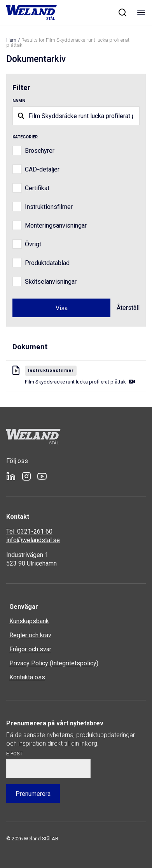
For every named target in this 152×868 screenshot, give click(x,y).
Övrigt (33, 244)
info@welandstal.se (33, 540)
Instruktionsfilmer (49, 207)
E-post (14, 754)
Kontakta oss (27, 677)
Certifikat (37, 188)
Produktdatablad (47, 263)
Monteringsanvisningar (56, 225)
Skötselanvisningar (51, 282)
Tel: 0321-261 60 (29, 531)
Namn (19, 101)
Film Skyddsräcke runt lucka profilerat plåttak (80, 382)
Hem (11, 40)
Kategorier (25, 137)
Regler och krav (30, 635)
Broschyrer (40, 151)
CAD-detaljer (42, 169)
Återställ (128, 308)
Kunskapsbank (29, 621)
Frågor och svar (30, 649)
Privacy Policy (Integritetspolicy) (54, 663)
